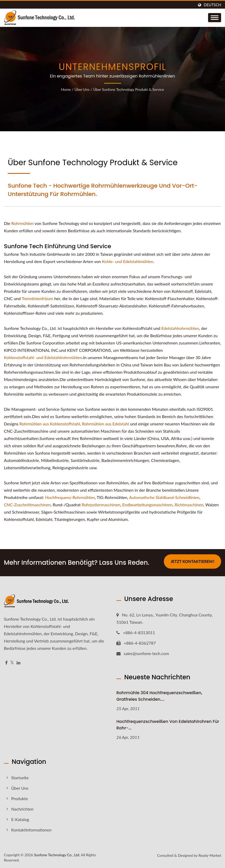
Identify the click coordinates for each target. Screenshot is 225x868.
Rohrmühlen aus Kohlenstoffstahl (50, 424)
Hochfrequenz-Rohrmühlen (70, 497)
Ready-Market (210, 855)
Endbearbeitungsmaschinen (148, 505)
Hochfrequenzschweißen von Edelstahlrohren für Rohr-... (168, 725)
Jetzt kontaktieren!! (192, 561)
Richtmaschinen (189, 505)
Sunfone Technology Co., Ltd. (57, 855)
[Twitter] (12, 663)
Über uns (82, 89)
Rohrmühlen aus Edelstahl (105, 424)
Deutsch (212, 5)
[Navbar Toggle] (215, 18)
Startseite (20, 778)
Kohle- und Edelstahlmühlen (128, 261)
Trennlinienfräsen (38, 298)
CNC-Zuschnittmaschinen (27, 505)
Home (66, 89)
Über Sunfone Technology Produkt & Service (129, 89)
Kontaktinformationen (31, 830)
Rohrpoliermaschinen (101, 505)
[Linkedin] (18, 663)
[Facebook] (6, 663)
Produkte (20, 798)
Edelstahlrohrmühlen (180, 328)
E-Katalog (20, 819)
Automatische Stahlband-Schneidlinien (164, 497)
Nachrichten (22, 809)
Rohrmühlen (22, 223)
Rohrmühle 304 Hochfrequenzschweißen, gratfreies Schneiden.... (159, 696)
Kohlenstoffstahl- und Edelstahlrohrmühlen (43, 357)
